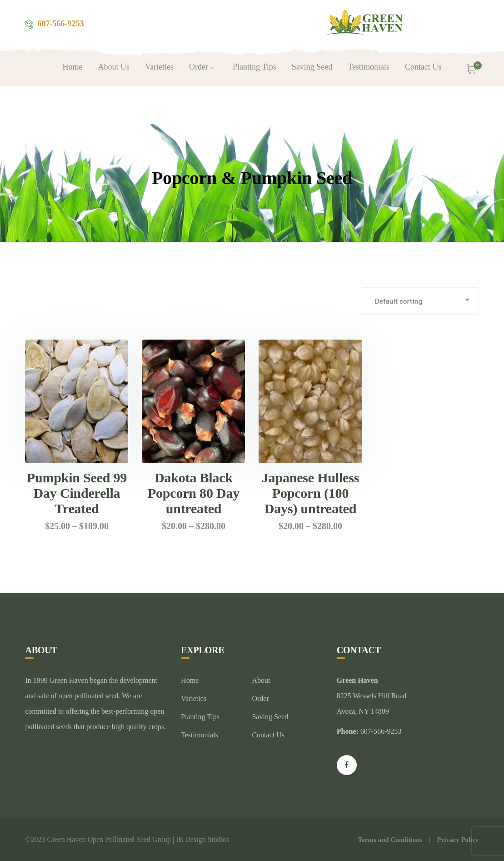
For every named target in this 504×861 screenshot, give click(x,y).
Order (260, 698)
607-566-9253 (60, 24)
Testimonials (200, 735)
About (261, 680)
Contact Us (268, 735)
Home (190, 680)
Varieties (194, 698)
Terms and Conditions (390, 840)
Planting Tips (200, 717)
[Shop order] (420, 301)
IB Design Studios (202, 839)
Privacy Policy (458, 840)
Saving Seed (270, 717)
